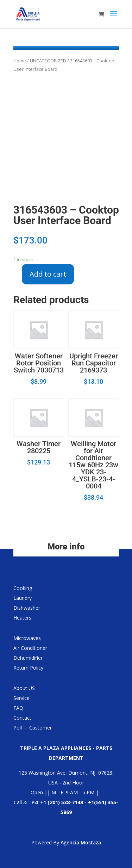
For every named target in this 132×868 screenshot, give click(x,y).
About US (24, 688)
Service (21, 698)
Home (20, 61)
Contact (22, 718)
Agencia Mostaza (81, 842)
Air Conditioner (30, 648)
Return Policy (28, 668)
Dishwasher (27, 608)
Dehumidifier (28, 658)
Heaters (22, 618)
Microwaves (27, 638)
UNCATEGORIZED (48, 61)
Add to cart (48, 274)
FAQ (18, 708)
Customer (40, 728)
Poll (18, 728)
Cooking (23, 588)
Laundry (23, 598)
